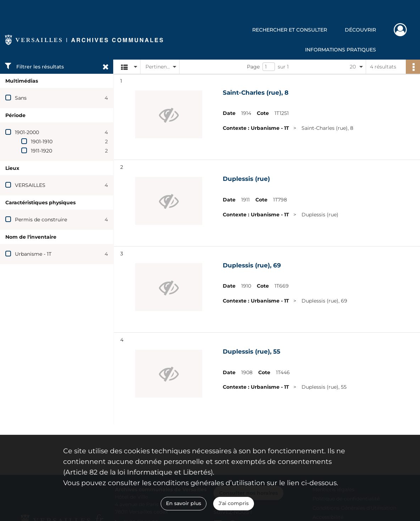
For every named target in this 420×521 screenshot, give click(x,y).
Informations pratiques (341, 50)
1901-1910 (42, 142)
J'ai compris (234, 503)
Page (253, 67)
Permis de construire (41, 220)
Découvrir (360, 30)
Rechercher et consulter (290, 30)
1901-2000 (27, 132)
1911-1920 (42, 151)
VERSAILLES (30, 185)
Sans (21, 98)
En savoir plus (184, 503)
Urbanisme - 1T (33, 254)
